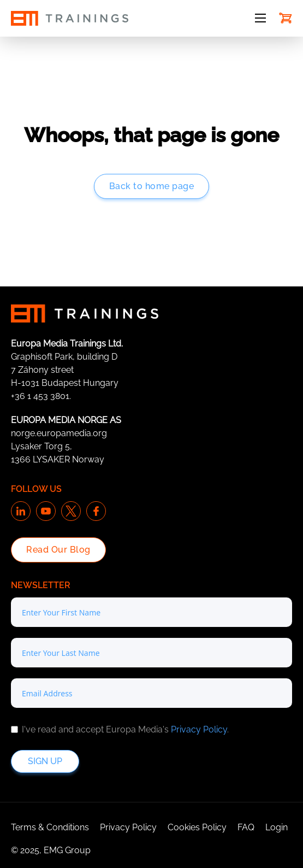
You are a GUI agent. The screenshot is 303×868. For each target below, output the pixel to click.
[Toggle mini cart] (286, 18)
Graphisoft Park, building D (64, 357)
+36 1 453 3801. (41, 396)
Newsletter (41, 585)
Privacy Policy (199, 729)
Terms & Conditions (50, 827)
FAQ (246, 827)
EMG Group (67, 850)
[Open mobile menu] (260, 18)
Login (277, 827)
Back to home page (152, 186)
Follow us (36, 489)
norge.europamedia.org (59, 433)
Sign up (45, 761)
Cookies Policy (197, 827)
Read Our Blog (58, 550)
